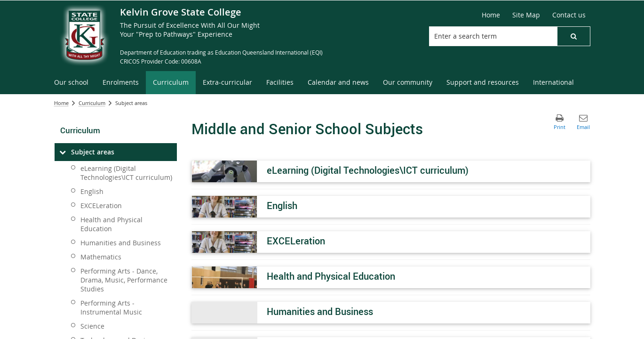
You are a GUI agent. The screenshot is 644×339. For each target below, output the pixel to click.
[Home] (491, 15)
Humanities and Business (121, 243)
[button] (573, 36)
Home (61, 103)
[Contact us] (569, 15)
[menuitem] (71, 83)
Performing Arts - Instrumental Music (111, 307)
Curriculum (92, 103)
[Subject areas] (63, 152)
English (92, 191)
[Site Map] (526, 15)
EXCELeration (101, 206)
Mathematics (101, 257)
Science (92, 326)
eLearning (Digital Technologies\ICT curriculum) (126, 173)
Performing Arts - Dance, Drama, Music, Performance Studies (124, 280)
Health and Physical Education (111, 224)
